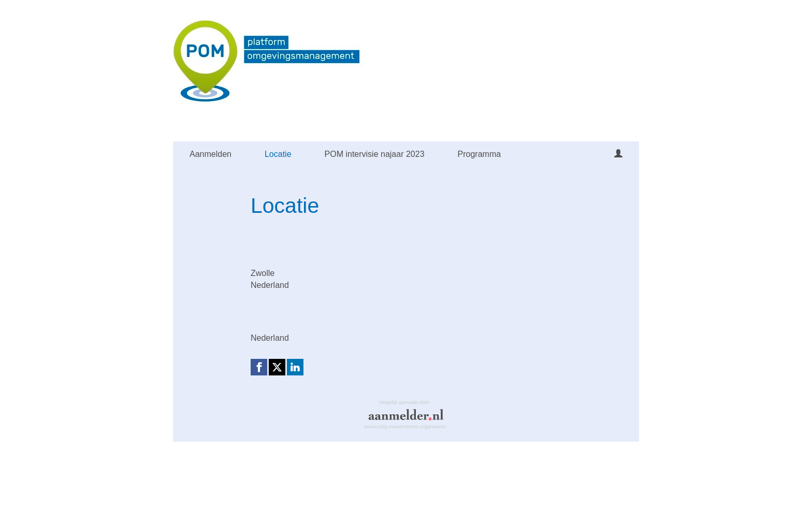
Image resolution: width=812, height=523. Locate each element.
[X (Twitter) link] (277, 367)
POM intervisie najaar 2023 (375, 154)
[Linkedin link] (295, 367)
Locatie (278, 154)
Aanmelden (211, 154)
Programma (480, 154)
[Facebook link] (259, 367)
